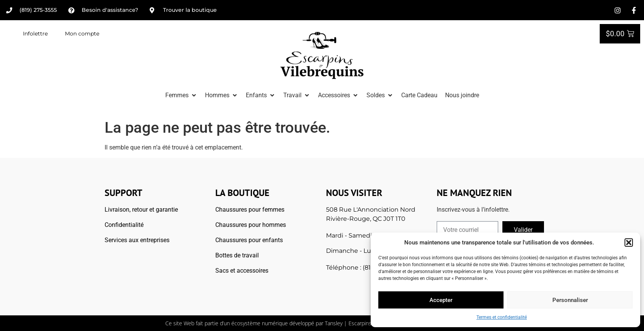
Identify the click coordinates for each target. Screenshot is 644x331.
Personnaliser (570, 300)
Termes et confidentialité (502, 317)
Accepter (441, 300)
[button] (629, 243)
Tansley (334, 323)
